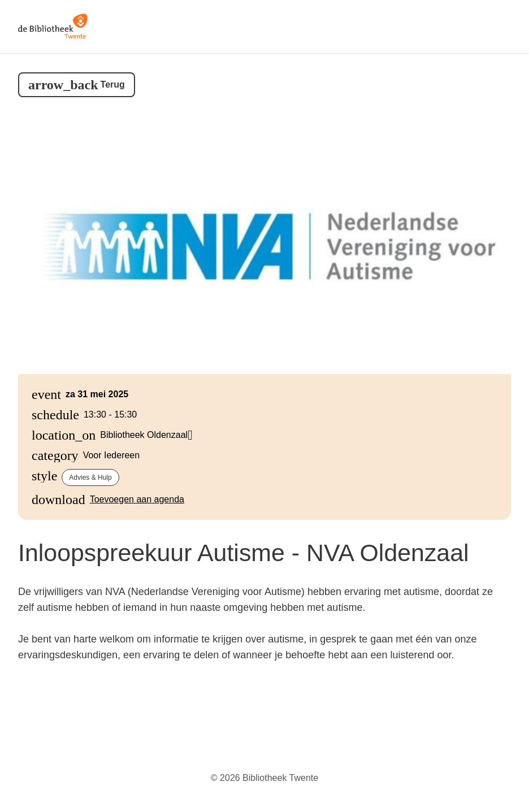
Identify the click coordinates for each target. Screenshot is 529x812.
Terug (113, 84)
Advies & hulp (90, 477)
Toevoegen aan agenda (137, 499)
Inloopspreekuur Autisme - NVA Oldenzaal (244, 553)
